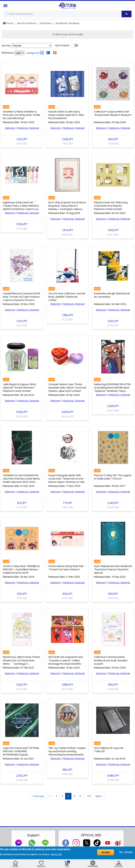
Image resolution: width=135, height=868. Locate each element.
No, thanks (126, 852)
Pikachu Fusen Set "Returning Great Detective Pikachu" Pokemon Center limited (111, 205)
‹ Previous (38, 794)
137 (89, 794)
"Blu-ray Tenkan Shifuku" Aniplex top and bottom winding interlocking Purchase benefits (67, 749)
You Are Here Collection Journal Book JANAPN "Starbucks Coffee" (67, 296)
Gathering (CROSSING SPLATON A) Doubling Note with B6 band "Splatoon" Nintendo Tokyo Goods (112, 388)
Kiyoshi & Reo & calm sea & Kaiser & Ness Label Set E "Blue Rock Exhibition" (66, 115)
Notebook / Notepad (67, 23)
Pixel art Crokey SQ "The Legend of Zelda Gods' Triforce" (113, 475)
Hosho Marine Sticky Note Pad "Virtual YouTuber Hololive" (66, 566)
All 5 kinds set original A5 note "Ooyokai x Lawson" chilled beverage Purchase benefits (66, 658)
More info (56, 854)
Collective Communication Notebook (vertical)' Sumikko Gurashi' (111, 658)
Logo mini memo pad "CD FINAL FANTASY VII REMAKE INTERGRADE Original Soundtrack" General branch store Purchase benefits (21, 752)
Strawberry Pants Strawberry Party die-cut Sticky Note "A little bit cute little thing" (21, 115)
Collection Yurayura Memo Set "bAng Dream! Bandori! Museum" (113, 113)
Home (8, 23)
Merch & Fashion (27, 23)
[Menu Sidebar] (6, 6)
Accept (106, 852)
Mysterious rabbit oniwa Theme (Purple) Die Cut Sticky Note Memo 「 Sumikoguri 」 (21, 658)
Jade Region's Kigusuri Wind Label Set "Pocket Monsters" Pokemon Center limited (19, 386)
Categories (35, 53)
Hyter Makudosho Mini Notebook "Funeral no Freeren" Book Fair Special (113, 568)
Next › (99, 794)
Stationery (46, 23)
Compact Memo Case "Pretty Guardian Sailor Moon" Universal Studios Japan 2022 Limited (67, 386)
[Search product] (127, 14)
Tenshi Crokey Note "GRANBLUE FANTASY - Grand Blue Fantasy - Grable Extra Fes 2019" (21, 568)
